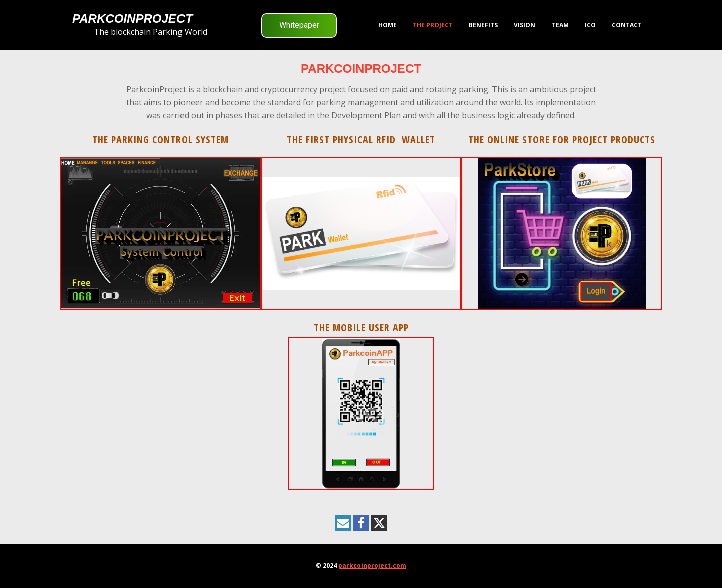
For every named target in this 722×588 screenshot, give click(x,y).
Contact (627, 25)
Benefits (483, 25)
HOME (387, 25)
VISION (525, 25)
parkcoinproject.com (372, 566)
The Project (433, 25)
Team (560, 25)
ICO (590, 25)
